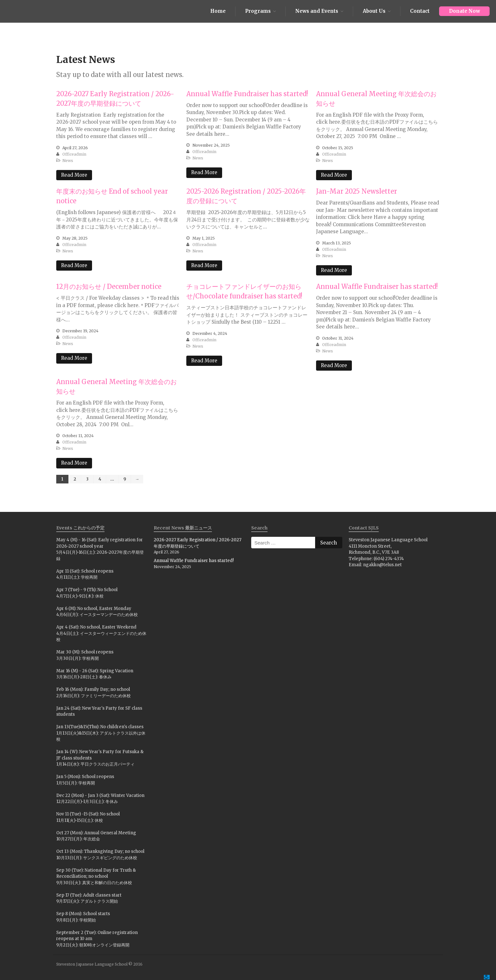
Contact (420, 11)
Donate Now (465, 11)
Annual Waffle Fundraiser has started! (247, 94)
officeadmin (74, 154)
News (68, 161)
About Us (374, 11)
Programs (258, 11)
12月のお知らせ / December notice (109, 286)
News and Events (317, 11)
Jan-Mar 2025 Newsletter (356, 191)
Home (218, 11)
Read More (74, 175)
